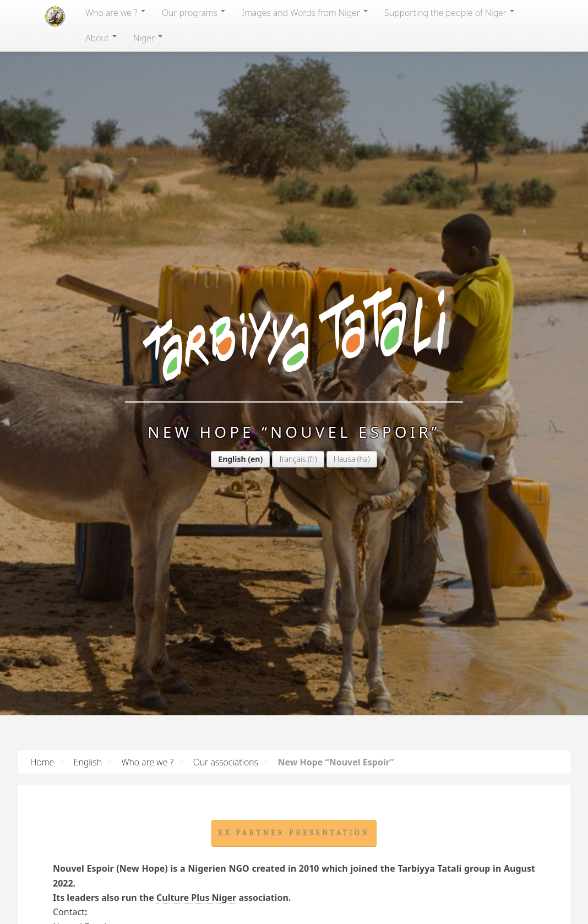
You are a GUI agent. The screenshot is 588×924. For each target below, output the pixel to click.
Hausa (344, 459)
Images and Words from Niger (305, 13)
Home (42, 762)
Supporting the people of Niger (449, 13)
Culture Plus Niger (196, 898)
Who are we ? (115, 13)
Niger (148, 38)
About (101, 38)
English (232, 459)
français (292, 459)
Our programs (194, 13)
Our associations (226, 762)
